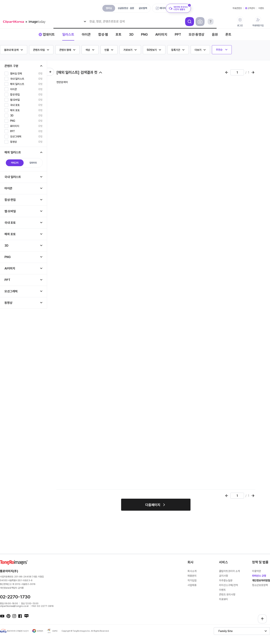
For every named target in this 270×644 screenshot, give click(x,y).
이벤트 (261, 8)
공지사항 (223, 576)
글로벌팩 (143, 8)
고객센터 (251, 8)
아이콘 (86, 34)
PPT (178, 34)
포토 (118, 34)
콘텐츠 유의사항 (227, 594)
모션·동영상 (196, 34)
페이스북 (20, 616)
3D (131, 34)
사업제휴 (192, 585)
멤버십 (109, 8)
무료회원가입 (258, 22)
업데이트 (49, 34)
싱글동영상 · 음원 (126, 8)
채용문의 (192, 576)
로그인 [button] (240, 22)
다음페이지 (153, 505)
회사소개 (192, 571)
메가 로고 (25, 22)
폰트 (228, 34)
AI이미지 (161, 34)
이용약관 (256, 571)
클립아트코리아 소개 (229, 571)
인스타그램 (14, 616)
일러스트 (68, 34)
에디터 (163, 8)
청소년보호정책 (260, 585)
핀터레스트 (8, 616)
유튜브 (2, 616)
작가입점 (192, 580)
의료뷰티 (223, 599)
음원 (215, 34)
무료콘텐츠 (237, 8)
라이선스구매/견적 (228, 585)
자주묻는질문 (226, 580)
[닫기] (189, 5)
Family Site (226, 631)
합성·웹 (103, 34)
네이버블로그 (26, 616)
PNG (144, 34)
